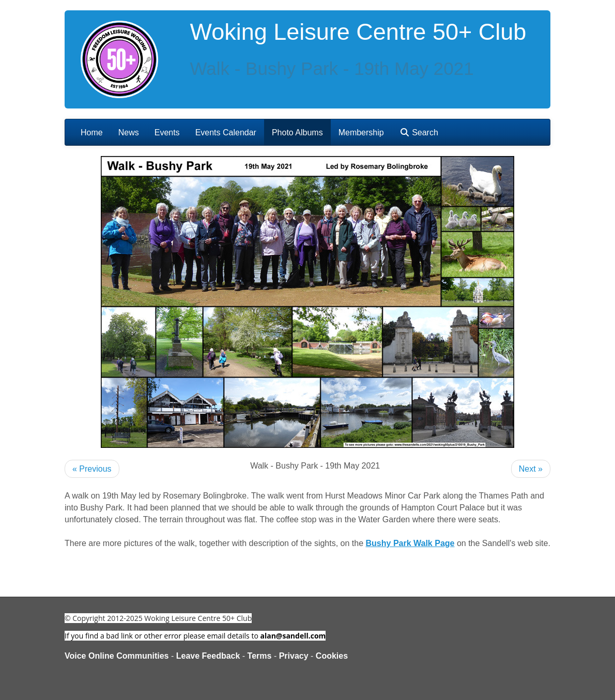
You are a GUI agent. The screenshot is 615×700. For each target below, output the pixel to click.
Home (92, 133)
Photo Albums (297, 133)
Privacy (294, 656)
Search (419, 133)
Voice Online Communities (117, 656)
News (129, 133)
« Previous (92, 469)
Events (167, 133)
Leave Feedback (208, 656)
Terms (260, 656)
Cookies (332, 656)
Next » (531, 469)
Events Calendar (226, 133)
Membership (361, 133)
